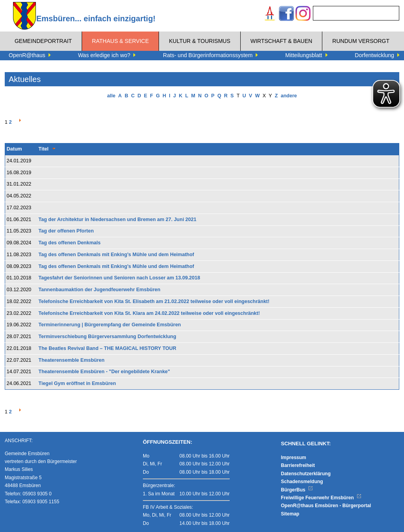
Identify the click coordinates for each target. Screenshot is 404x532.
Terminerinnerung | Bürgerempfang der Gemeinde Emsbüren (110, 325)
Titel (44, 149)
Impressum (294, 458)
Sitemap (290, 514)
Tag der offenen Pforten (66, 231)
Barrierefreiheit (298, 465)
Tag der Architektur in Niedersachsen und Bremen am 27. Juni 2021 (118, 219)
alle (111, 96)
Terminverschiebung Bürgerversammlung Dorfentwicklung (108, 337)
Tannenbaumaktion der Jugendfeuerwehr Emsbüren (100, 290)
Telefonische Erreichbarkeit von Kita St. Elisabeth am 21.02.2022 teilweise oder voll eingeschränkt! (154, 301)
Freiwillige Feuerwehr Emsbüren (321, 498)
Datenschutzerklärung (306, 474)
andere (289, 96)
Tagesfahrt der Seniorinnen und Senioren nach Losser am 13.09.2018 (120, 278)
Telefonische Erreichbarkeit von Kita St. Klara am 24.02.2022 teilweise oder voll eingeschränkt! (149, 313)
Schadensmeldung (302, 482)
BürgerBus (297, 490)
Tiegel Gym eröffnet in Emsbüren (77, 383)
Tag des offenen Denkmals (70, 243)
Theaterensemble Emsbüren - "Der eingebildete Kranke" (104, 372)
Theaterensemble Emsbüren (72, 360)
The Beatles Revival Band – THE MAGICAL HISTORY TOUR (108, 348)
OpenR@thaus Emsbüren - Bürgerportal (326, 506)
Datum (14, 149)
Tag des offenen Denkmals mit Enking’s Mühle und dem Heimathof (117, 255)
